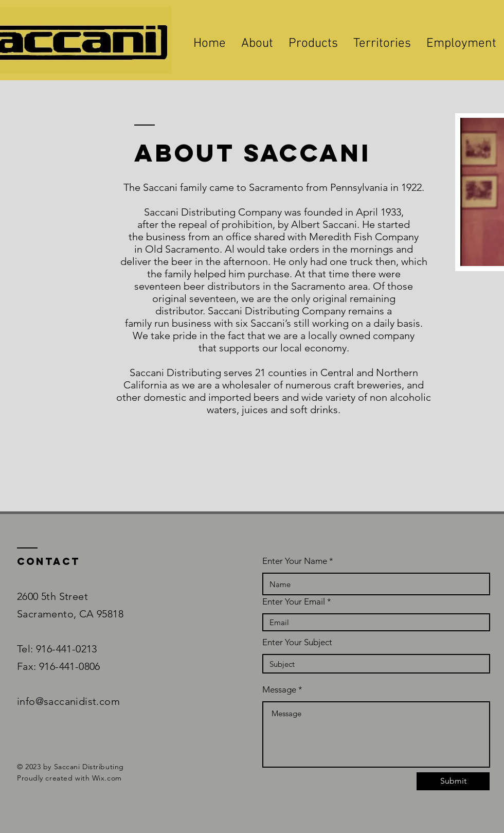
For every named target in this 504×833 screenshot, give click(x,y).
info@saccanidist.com (70, 701)
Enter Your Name (295, 561)
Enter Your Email (294, 602)
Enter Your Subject (297, 642)
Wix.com (107, 778)
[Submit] (453, 781)
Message (279, 690)
